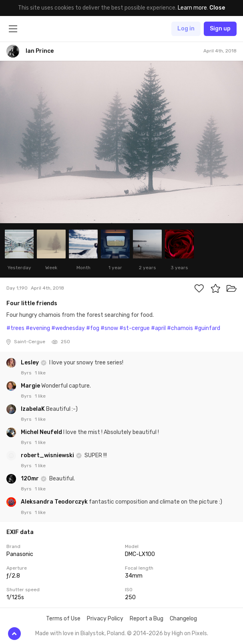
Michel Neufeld (42, 432)
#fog (93, 328)
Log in (186, 29)
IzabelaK (33, 409)
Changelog (183, 619)
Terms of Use (63, 619)
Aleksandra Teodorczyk (55, 502)
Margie (31, 386)
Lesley (30, 363)
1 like (40, 373)
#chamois (180, 328)
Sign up (220, 29)
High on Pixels (189, 633)
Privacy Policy (105, 619)
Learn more (192, 8)
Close (217, 8)
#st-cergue (135, 328)
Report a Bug (147, 619)
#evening (38, 328)
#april (158, 328)
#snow (109, 328)
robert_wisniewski (48, 455)
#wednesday (68, 328)
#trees (15, 328)
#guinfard (207, 328)
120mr (30, 479)
